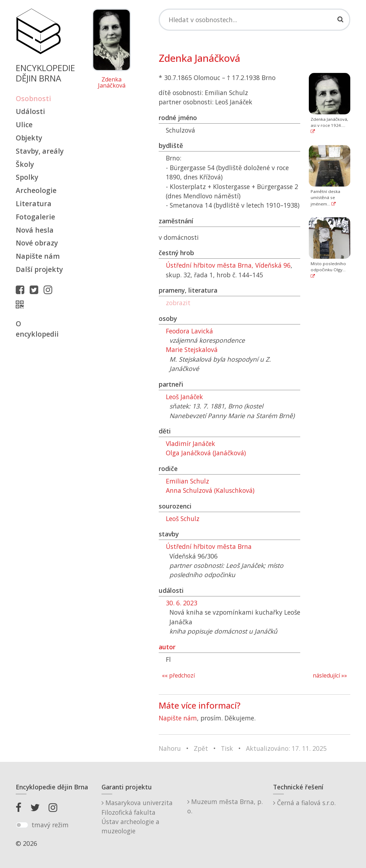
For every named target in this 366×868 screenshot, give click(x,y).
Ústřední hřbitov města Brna (209, 546)
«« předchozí (178, 676)
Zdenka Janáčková (112, 83)
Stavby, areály (40, 151)
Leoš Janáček (184, 397)
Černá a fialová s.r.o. (304, 803)
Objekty (29, 138)
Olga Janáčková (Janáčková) (206, 453)
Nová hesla (35, 230)
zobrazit (178, 303)
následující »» (330, 676)
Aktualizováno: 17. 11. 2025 (286, 748)
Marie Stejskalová (192, 349)
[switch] (22, 825)
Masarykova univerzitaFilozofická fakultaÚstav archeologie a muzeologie (137, 817)
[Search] (254, 20)
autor (167, 647)
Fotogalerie (35, 217)
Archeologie (36, 190)
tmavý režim (50, 825)
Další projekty (39, 269)
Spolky (27, 177)
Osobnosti (33, 98)
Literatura (34, 204)
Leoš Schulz (183, 519)
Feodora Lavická (189, 331)
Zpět (201, 748)
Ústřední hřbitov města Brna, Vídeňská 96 (228, 265)
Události (30, 111)
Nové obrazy (37, 243)
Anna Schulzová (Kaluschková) (210, 490)
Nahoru (170, 748)
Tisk (227, 748)
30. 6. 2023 (182, 603)
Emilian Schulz (187, 481)
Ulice (24, 125)
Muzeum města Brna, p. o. (225, 806)
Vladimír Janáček (191, 443)
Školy (25, 164)
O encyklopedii (37, 329)
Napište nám (38, 256)
